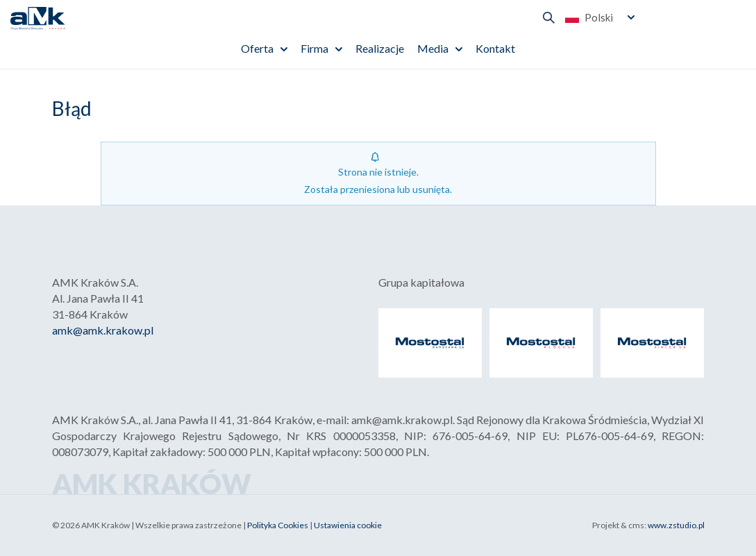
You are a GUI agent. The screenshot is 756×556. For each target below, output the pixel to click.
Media (433, 48)
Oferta (257, 48)
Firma (314, 48)
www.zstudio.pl (676, 525)
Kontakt (495, 48)
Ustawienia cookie (348, 525)
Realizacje (380, 48)
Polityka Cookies (278, 525)
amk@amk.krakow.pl (103, 330)
